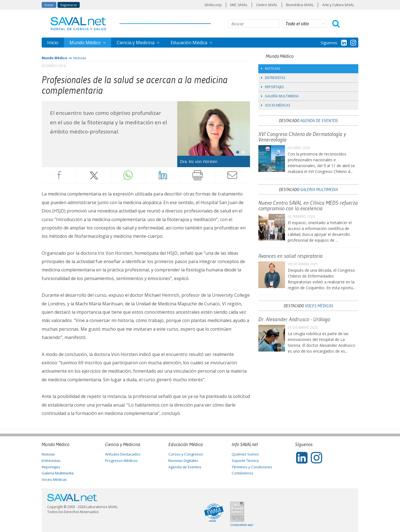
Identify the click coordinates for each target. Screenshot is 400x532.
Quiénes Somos (245, 454)
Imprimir (198, 175)
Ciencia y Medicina (136, 43)
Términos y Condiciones (252, 467)
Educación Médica (189, 43)
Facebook (59, 175)
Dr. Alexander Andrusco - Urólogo (294, 319)
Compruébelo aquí (242, 525)
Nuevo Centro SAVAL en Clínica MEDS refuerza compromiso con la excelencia (308, 206)
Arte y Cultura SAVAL (338, 5)
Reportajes (272, 87)
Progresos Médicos (121, 461)
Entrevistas (273, 78)
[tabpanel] (214, 134)
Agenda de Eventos (319, 120)
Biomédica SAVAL (300, 5)
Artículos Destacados (123, 454)
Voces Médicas (276, 105)
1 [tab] (236, 151)
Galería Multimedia (280, 96)
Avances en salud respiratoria (290, 256)
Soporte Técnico (245, 461)
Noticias (80, 58)
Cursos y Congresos (186, 454)
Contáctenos (242, 473)
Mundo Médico (86, 43)
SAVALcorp (213, 5)
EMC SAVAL (239, 5)
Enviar (232, 175)
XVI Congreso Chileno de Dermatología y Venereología (302, 137)
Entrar (49, 5)
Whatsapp (128, 175)
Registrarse (69, 5)
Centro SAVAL (267, 5)
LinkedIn (163, 175)
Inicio (53, 43)
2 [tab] (242, 151)
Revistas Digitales (183, 461)
